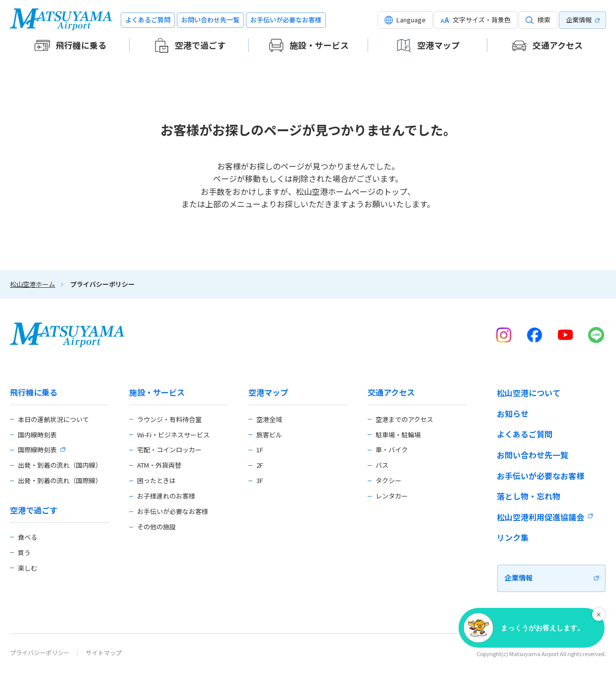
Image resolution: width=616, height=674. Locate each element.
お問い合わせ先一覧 (210, 20)
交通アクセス (391, 392)
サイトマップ (104, 652)
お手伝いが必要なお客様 (286, 20)
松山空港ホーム (33, 284)
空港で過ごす (34, 510)
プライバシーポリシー (40, 652)
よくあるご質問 (148, 20)
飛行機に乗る (34, 392)
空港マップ (268, 392)
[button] (405, 20)
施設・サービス (157, 392)
